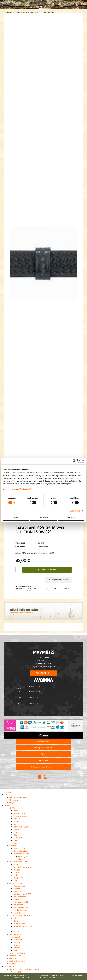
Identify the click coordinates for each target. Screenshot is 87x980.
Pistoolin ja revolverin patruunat (24, 969)
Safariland (20, 12)
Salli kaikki (71, 518)
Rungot (17, 921)
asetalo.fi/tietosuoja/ (21, 489)
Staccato (18, 870)
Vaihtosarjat (20, 923)
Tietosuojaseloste (18, 797)
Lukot (16, 929)
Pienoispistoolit (21, 902)
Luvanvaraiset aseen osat (21, 915)
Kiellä (16, 518)
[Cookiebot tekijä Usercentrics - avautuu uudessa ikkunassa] (74, 461)
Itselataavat (20, 848)
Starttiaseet (15, 956)
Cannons (13, 964)
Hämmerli (18, 940)
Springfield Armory (22, 827)
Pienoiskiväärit (20, 897)
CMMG (17, 830)
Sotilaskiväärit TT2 (22, 894)
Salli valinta (44, 518)
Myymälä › (43, 760)
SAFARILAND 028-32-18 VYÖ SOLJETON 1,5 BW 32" (41, 12)
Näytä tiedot (74, 511)
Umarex (17, 945)
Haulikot (13, 846)
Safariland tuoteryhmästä (20, 613)
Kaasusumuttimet (18, 953)
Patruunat (9, 966)
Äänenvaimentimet (23, 926)
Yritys (12, 803)
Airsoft (17, 948)
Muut (16, 843)
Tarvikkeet (8, 12)
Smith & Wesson (21, 878)
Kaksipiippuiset (21, 851)
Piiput (16, 918)
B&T (15, 824)
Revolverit (18, 905)
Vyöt (14, 12)
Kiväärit (13, 808)
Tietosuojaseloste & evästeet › (43, 767)
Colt (16, 832)
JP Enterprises (20, 816)
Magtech (18, 942)
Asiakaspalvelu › (43, 741)
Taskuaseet (19, 886)
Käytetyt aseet (16, 883)
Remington (23, 856)
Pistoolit (17, 899)
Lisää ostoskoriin (47, 570)
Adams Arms (20, 813)
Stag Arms (19, 838)
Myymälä (13, 800)
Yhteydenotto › (43, 673)
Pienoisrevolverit (21, 907)
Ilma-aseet (19, 913)
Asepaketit (14, 958)
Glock (16, 873)
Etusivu (8, 792)
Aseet (7, 805)
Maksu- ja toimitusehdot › (43, 748)
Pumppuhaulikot (21, 854)
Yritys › (43, 754)
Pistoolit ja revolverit (19, 862)
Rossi (16, 811)
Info (6, 795)
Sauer (16, 835)
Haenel (17, 819)
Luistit (16, 932)
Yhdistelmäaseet (22, 910)
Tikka (16, 840)
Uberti (16, 821)
